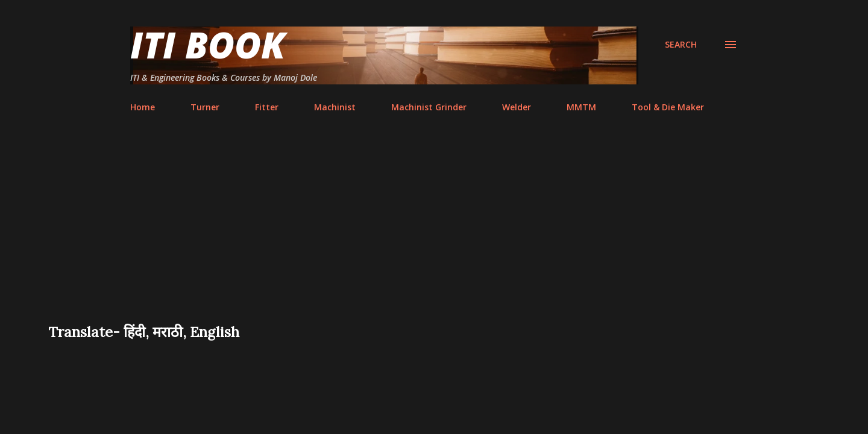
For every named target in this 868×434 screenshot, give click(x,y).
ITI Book (208, 45)
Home (143, 107)
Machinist (335, 107)
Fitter (267, 107)
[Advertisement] (434, 231)
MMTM (581, 107)
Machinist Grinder (429, 107)
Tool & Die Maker (668, 107)
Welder (517, 107)
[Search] (681, 45)
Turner (205, 107)
